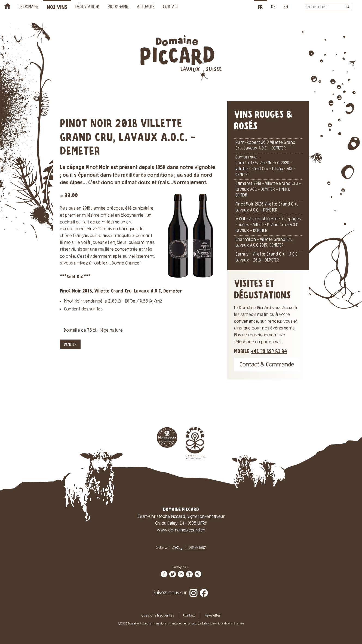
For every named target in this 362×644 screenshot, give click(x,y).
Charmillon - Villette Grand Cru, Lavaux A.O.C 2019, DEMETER (265, 243)
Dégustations (88, 7)
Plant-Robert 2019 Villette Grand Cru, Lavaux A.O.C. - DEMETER (265, 146)
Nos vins (57, 7)
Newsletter (212, 616)
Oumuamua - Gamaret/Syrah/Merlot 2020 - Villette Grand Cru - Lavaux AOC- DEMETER (265, 166)
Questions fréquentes (158, 616)
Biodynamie (118, 7)
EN (286, 7)
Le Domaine (29, 7)
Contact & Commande (267, 365)
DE (273, 7)
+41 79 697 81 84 (269, 352)
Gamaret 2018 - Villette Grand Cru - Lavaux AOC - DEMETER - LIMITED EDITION (268, 190)
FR (260, 7)
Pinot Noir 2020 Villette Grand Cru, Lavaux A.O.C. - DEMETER (267, 207)
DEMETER (70, 345)
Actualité (146, 7)
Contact (171, 7)
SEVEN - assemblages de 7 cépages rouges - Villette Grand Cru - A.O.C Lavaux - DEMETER (268, 225)
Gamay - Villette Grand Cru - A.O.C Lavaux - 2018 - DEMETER (266, 257)
